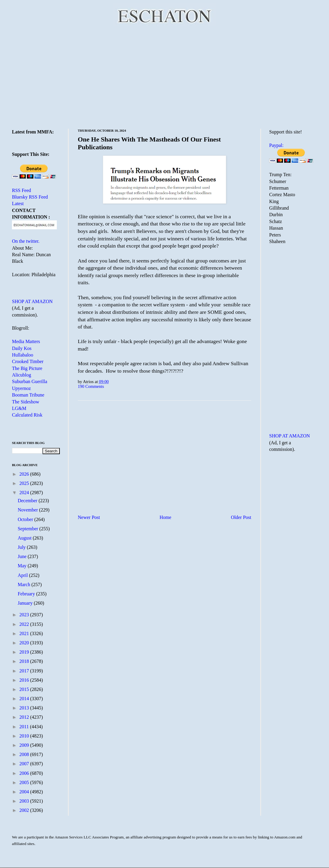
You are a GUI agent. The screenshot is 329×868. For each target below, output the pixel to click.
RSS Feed (22, 190)
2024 (25, 493)
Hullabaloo (23, 355)
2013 (25, 708)
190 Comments (91, 386)
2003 (25, 801)
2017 (25, 671)
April (23, 575)
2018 (25, 661)
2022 (25, 624)
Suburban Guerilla (30, 381)
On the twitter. (26, 241)
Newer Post (89, 517)
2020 (25, 643)
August (25, 538)
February (27, 594)
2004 (25, 792)
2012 (25, 717)
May (23, 566)
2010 (25, 736)
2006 (25, 773)
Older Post (241, 517)
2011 (25, 727)
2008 (25, 754)
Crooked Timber (28, 361)
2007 (25, 764)
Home (166, 517)
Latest (18, 203)
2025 (25, 483)
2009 (25, 745)
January (26, 603)
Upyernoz (21, 388)
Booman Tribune (28, 395)
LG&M (19, 408)
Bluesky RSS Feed (30, 197)
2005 (25, 782)
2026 (25, 474)
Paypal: (276, 145)
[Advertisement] (165, 76)
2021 (25, 633)
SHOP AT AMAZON (32, 301)
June (23, 556)
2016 (25, 680)
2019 (25, 652)
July (22, 547)
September (28, 529)
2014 (25, 699)
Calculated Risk (27, 415)
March (25, 584)
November (28, 510)
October (26, 519)
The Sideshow (26, 402)
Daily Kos (22, 348)
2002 (25, 810)
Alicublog (22, 375)
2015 (25, 689)
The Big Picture (27, 368)
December (28, 501)
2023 (25, 615)
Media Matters (26, 341)
